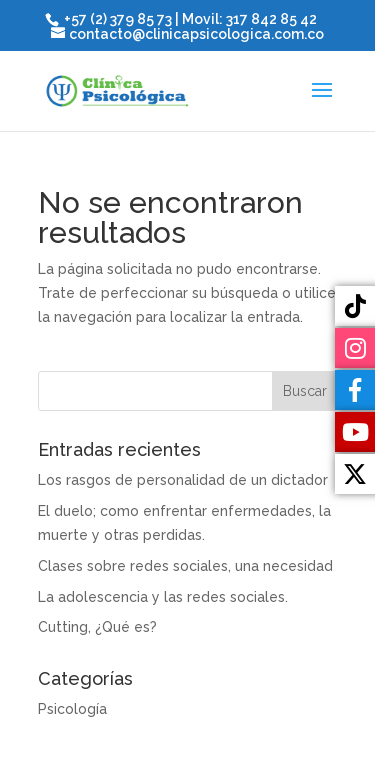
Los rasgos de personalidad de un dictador (183, 480)
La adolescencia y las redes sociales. (163, 597)
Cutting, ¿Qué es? (97, 627)
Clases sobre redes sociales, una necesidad (185, 566)
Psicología (72, 709)
